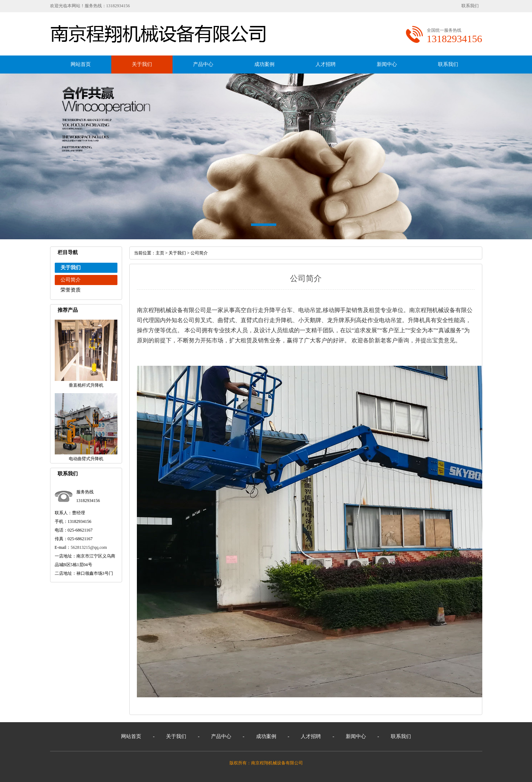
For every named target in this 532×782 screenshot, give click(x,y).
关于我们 (142, 64)
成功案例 (264, 64)
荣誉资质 (71, 290)
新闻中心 (387, 64)
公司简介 (71, 280)
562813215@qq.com (89, 547)
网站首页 (81, 64)
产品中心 (203, 64)
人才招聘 (326, 64)
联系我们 (470, 6)
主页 (160, 253)
